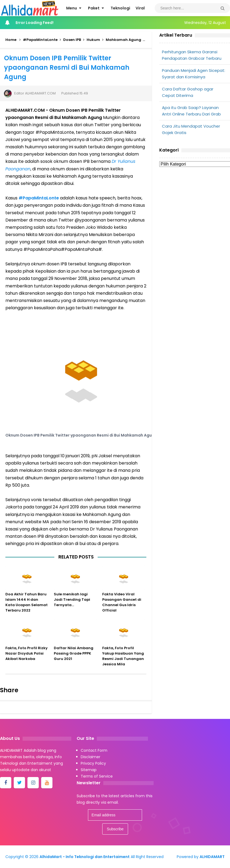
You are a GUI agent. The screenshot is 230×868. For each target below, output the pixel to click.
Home (11, 40)
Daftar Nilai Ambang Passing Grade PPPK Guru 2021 (74, 661)
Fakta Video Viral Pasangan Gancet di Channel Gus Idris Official (122, 610)
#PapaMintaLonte (40, 40)
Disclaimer (91, 757)
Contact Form (94, 750)
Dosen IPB (72, 40)
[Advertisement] (195, 212)
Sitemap (89, 770)
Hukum (93, 40)
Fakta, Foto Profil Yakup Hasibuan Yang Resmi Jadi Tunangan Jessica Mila (123, 664)
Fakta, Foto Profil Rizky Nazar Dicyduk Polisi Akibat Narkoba (26, 661)
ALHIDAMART (212, 857)
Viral (151, 40)
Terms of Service (97, 776)
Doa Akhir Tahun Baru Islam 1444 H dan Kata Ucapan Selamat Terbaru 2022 (26, 610)
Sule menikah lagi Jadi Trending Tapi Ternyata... (72, 607)
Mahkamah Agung (123, 40)
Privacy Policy (93, 763)
